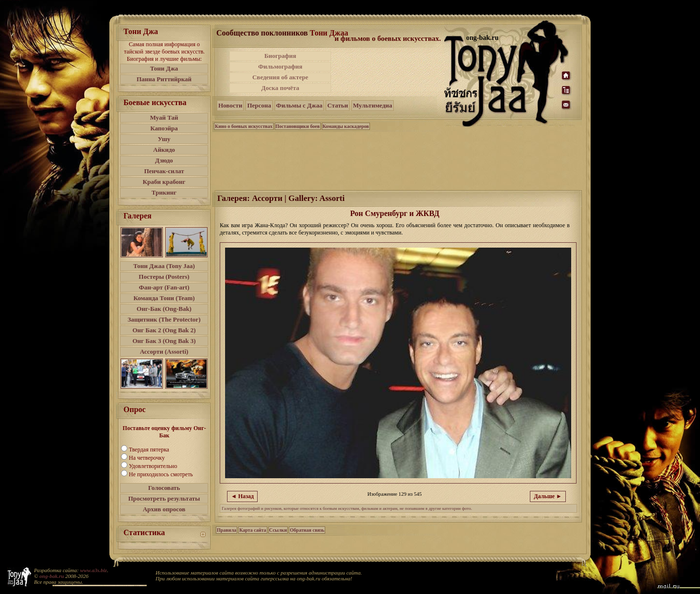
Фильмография (280, 66)
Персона (259, 105)
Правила (227, 530)
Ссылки (278, 530)
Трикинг (164, 192)
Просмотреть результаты (164, 498)
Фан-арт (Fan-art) (164, 287)
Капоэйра (164, 128)
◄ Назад (242, 496)
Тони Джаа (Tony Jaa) (164, 266)
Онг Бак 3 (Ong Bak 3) (164, 341)
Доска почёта (280, 88)
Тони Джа (164, 68)
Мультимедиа (373, 105)
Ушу (164, 139)
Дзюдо (164, 160)
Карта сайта (253, 530)
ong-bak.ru (52, 576)
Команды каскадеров (346, 126)
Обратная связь (307, 530)
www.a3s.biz (94, 570)
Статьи (338, 105)
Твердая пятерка (149, 450)
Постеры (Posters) (164, 277)
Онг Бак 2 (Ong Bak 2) (164, 330)
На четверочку (147, 458)
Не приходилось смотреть (161, 474)
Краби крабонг (164, 182)
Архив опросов (164, 509)
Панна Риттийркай (164, 79)
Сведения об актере (280, 77)
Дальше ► (548, 496)
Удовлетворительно (153, 466)
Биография (280, 56)
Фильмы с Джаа (299, 105)
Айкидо (164, 150)
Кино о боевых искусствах (244, 126)
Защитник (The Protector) (164, 319)
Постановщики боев (298, 126)
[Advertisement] (388, 72)
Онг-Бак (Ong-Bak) (164, 309)
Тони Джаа (329, 33)
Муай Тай (164, 117)
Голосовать (164, 488)
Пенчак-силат (164, 171)
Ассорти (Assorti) (164, 351)
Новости (230, 105)
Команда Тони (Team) (164, 298)
